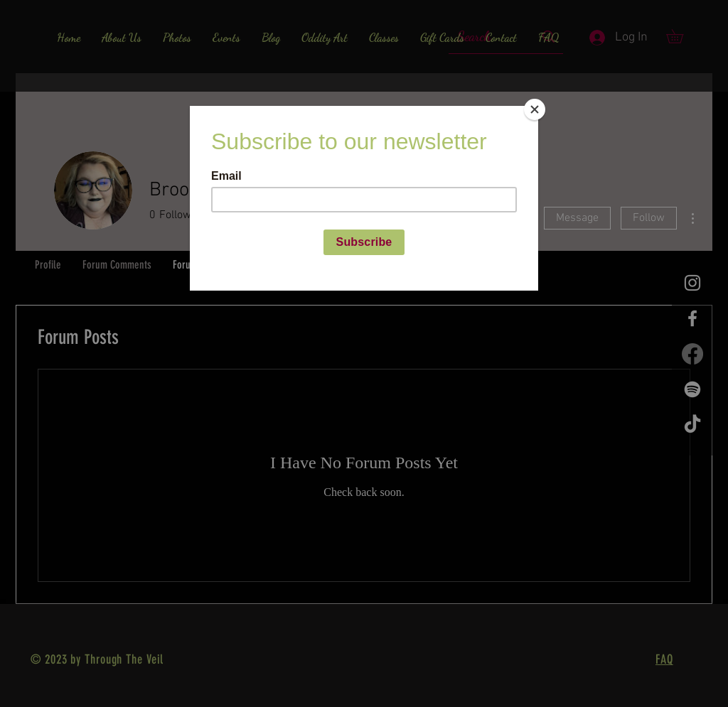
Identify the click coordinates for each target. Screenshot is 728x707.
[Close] (535, 109)
